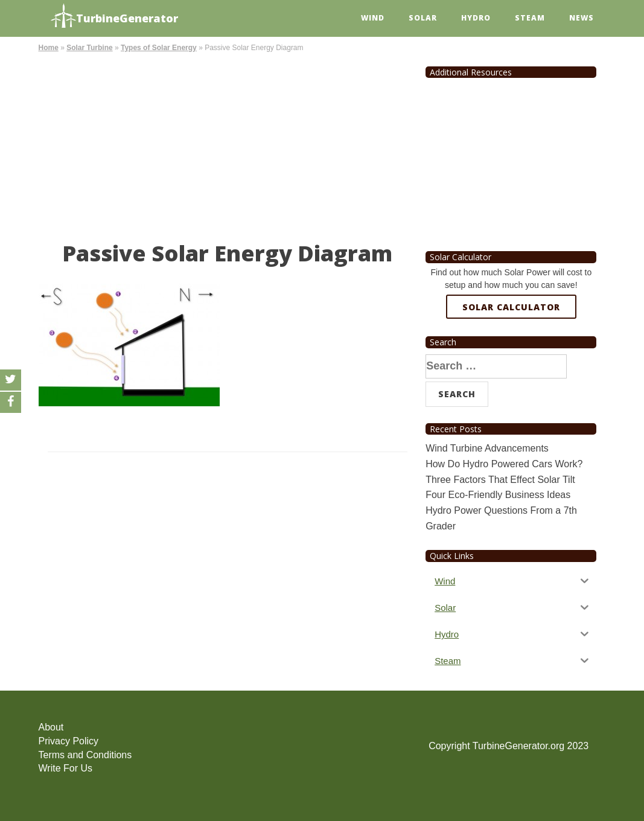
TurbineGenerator (114, 17)
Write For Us (65, 768)
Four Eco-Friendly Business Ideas (498, 495)
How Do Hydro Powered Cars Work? (504, 464)
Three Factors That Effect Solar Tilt (500, 480)
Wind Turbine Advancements (487, 448)
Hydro (476, 18)
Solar (423, 18)
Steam (530, 18)
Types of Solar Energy (159, 48)
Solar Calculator (511, 307)
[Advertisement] (228, 145)
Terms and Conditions (85, 755)
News (582, 18)
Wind (373, 18)
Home (49, 48)
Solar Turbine (89, 48)
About (51, 727)
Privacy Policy (69, 741)
